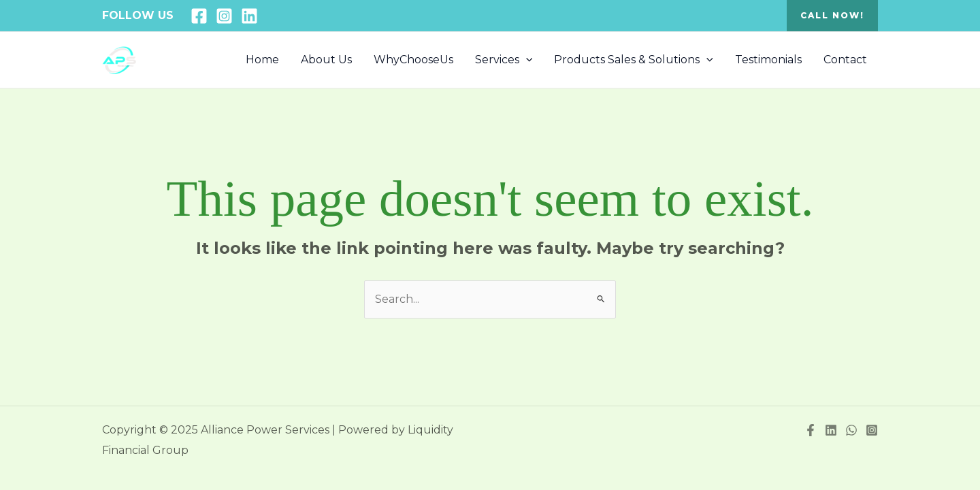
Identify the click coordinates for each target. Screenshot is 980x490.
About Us (326, 60)
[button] (832, 16)
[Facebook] (199, 16)
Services (504, 60)
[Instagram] (224, 16)
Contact (845, 60)
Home (262, 60)
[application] (526, 60)
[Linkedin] (249, 16)
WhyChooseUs (413, 60)
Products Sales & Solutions (634, 60)
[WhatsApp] (851, 430)
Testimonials (768, 60)
